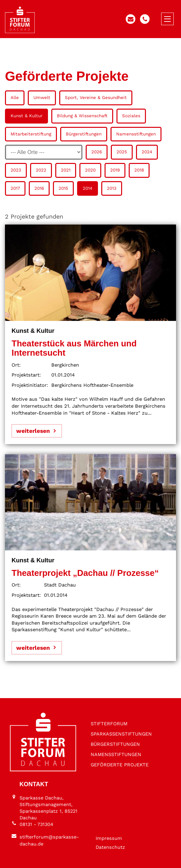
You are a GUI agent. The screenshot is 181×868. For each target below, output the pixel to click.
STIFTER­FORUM (109, 724)
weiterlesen (33, 431)
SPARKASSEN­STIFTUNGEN (121, 734)
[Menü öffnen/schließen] (167, 19)
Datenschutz (110, 847)
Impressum (109, 838)
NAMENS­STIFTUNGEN (116, 754)
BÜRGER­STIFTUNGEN (115, 744)
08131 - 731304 (36, 824)
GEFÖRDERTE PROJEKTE (120, 765)
